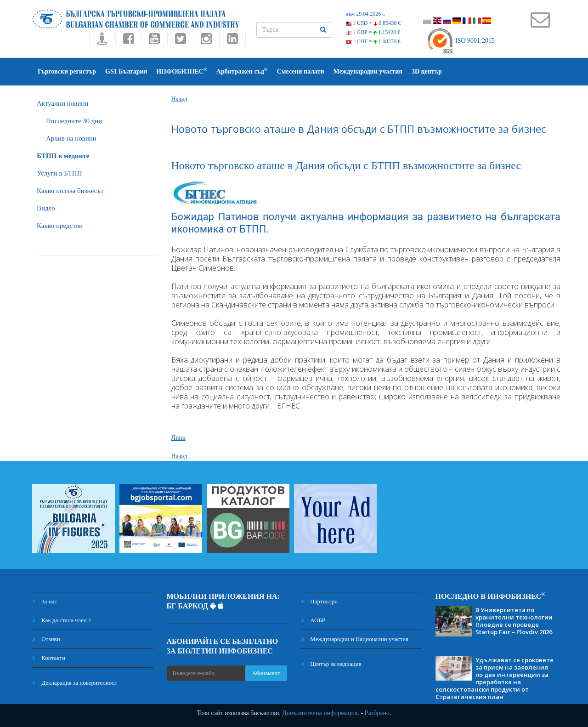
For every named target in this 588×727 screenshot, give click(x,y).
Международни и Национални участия (355, 639)
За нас (45, 601)
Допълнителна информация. (321, 713)
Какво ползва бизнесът (70, 191)
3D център (427, 71)
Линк (178, 438)
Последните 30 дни (74, 121)
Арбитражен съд (242, 71)
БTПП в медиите (63, 156)
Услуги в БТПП (59, 173)
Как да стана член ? (62, 620)
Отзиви (46, 639)
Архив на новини (71, 138)
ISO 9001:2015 (461, 41)
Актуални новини (62, 103)
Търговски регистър (66, 71)
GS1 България (126, 71)
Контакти (49, 658)
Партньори (319, 601)
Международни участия (368, 71)
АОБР (313, 620)
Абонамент (266, 673)
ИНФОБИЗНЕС (182, 71)
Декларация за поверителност (75, 683)
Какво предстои (60, 226)
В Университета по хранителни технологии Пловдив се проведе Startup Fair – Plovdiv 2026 (514, 621)
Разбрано (377, 713)
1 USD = (373, 23)
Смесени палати (301, 71)
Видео (46, 208)
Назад (179, 99)
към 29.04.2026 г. (366, 14)
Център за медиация (331, 664)
